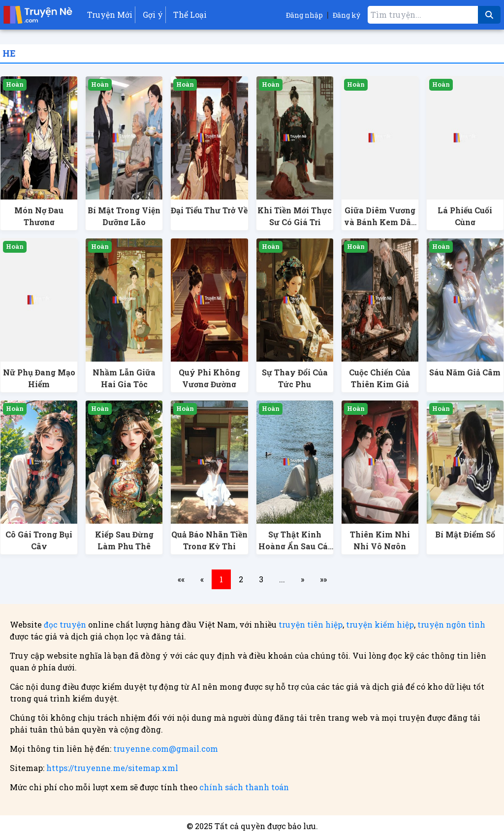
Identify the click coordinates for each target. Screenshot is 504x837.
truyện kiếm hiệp (380, 624)
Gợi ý (153, 15)
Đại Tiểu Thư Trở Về (209, 210)
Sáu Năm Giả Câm (465, 372)
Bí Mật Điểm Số (465, 534)
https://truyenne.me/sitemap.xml (112, 768)
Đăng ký (346, 15)
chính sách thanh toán (244, 787)
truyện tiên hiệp (311, 624)
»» (323, 579)
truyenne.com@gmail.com (166, 749)
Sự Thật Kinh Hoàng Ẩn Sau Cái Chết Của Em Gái (295, 546)
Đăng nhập (304, 15)
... (282, 579)
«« (181, 579)
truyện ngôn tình (451, 624)
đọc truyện (65, 624)
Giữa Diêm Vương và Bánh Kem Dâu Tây (380, 222)
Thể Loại (190, 15)
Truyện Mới (110, 15)
